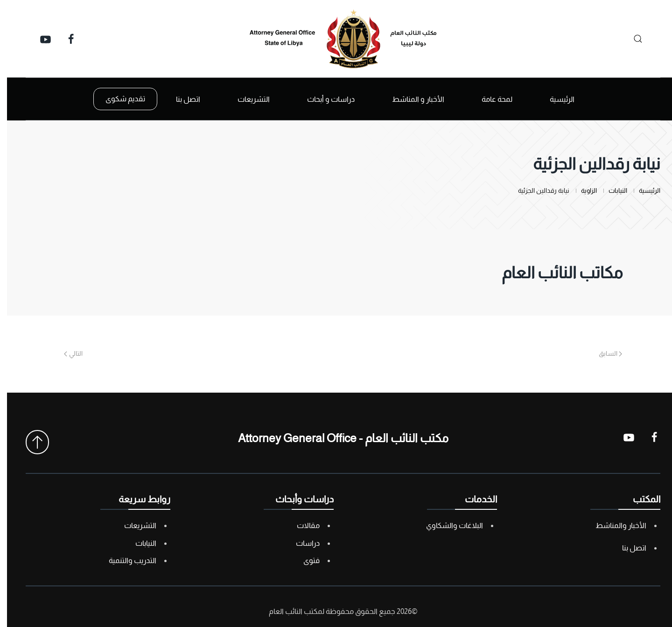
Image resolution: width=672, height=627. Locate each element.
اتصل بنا (181, 99)
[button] (30, 442)
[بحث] (628, 39)
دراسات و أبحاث (324, 99)
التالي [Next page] (66, 353)
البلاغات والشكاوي (448, 525)
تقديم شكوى (118, 99)
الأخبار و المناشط (411, 99)
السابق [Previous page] (604, 353)
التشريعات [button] (247, 99)
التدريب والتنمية (126, 560)
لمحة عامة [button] (490, 99)
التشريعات (133, 525)
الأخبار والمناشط (614, 525)
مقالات (301, 525)
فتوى (304, 560)
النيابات (139, 543)
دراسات (301, 543)
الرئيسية (555, 99)
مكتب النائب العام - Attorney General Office (336, 438)
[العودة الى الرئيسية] (336, 39)
